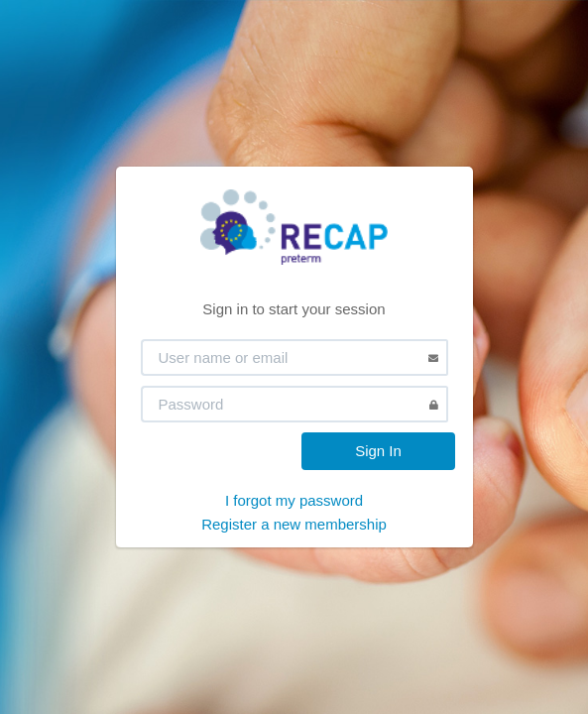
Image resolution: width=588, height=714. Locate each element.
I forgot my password (294, 500)
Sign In (378, 451)
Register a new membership (294, 524)
